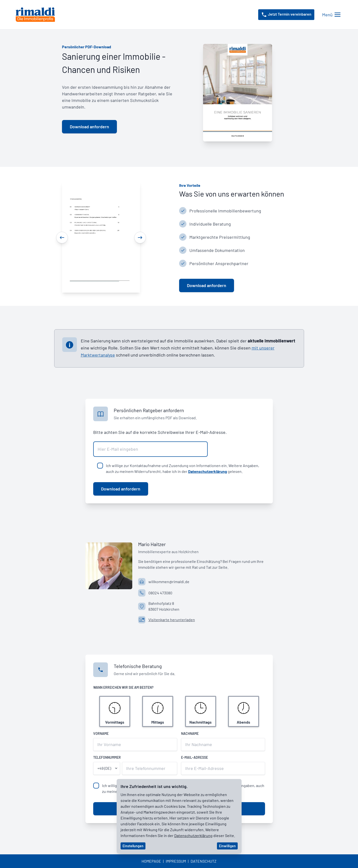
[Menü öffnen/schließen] (331, 15)
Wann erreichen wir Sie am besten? (123, 687)
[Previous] (62, 238)
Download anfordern (121, 489)
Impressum (176, 861)
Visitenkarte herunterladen (172, 620)
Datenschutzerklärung (208, 471)
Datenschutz (204, 861)
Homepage (151, 861)
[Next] (140, 238)
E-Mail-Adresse (194, 757)
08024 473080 (160, 593)
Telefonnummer (107, 757)
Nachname (190, 733)
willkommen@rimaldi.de (169, 582)
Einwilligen (227, 846)
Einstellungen (133, 846)
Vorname (101, 733)
